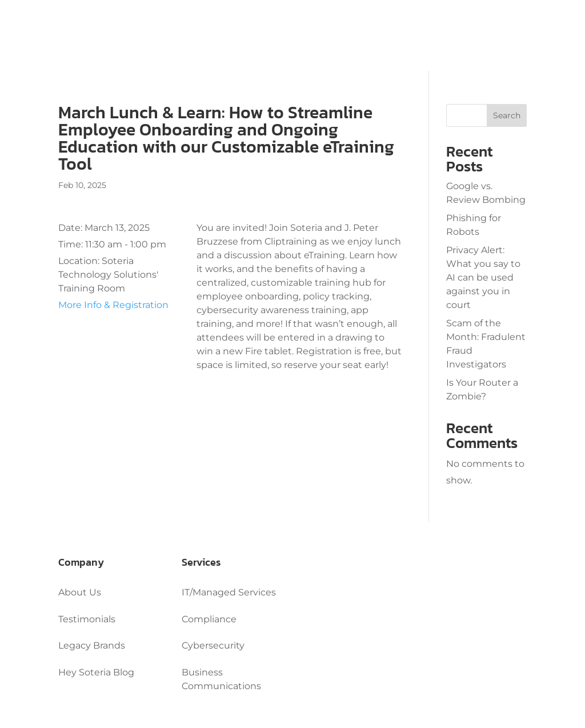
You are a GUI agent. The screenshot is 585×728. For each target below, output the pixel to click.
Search (507, 115)
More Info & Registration (113, 305)
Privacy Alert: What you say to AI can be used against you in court (483, 277)
